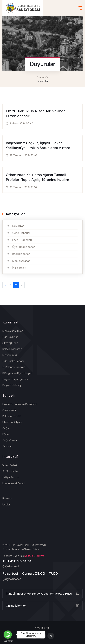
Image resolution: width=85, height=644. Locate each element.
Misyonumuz (10, 355)
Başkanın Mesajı (12, 385)
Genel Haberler (21, 233)
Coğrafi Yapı (10, 440)
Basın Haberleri (21, 254)
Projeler (7, 498)
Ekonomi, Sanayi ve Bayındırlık (20, 404)
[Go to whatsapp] (8, 635)
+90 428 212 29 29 (17, 561)
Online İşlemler (42, 606)
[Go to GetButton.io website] (8, 641)
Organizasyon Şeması (15, 379)
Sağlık (6, 428)
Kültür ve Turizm (12, 416)
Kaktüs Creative (34, 556)
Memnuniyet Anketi (14, 483)
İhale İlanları (19, 268)
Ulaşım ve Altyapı (12, 422)
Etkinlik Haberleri (22, 240)
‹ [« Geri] (5, 285)
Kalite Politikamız (12, 349)
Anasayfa (43, 77)
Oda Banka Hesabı (13, 361)
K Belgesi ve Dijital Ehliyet (17, 373)
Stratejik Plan (10, 343)
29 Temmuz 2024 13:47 (23, 155)
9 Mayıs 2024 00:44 (21, 123)
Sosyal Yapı (9, 410)
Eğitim (6, 434)
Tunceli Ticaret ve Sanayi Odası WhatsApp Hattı (42, 594)
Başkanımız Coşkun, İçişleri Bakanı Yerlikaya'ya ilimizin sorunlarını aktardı (39, 145)
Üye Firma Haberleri (24, 247)
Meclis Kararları (21, 261)
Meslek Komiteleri (13, 331)
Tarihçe (7, 446)
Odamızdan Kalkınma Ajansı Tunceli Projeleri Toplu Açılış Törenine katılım (37, 177)
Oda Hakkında (10, 337)
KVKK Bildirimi (42, 628)
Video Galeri (10, 465)
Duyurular (18, 226)
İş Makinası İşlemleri (14, 367)
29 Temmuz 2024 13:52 (23, 187)
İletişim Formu (10, 477)
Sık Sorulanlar (10, 471)
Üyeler (6, 504)
